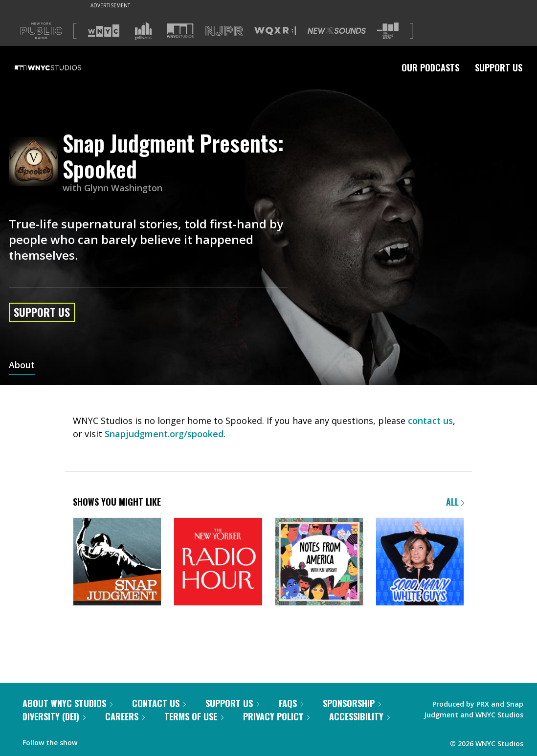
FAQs (291, 703)
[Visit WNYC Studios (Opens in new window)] (180, 31)
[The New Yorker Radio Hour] (218, 563)
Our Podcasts (430, 67)
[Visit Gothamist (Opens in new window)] (143, 31)
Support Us (499, 67)
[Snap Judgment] (117, 563)
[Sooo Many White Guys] (420, 563)
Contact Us (159, 703)
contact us (430, 421)
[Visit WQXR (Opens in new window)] (275, 31)
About (22, 366)
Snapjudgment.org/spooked (164, 434)
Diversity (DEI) (54, 716)
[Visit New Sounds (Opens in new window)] (337, 31)
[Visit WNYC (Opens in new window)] (104, 31)
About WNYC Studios (67, 703)
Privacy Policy (276, 716)
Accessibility (359, 716)
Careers (125, 716)
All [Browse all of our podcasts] (455, 502)
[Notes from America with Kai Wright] (319, 563)
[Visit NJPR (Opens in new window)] (224, 31)
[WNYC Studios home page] (60, 67)
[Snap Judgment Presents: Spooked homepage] (36, 162)
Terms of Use (194, 716)
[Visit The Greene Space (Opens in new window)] (388, 31)
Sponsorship (352, 703)
